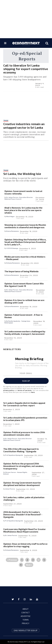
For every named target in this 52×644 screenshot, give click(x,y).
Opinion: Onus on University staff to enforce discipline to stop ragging (25, 545)
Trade (6, 120)
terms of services (25, 390)
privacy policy (9, 390)
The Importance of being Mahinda (21, 271)
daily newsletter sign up (26, 630)
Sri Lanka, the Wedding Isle (22, 174)
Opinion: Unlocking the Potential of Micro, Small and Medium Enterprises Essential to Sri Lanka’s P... (25, 242)
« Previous (12, 560)
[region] (26, 19)
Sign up (26, 381)
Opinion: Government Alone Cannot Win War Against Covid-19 (24, 285)
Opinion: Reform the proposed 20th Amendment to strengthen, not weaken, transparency (24, 466)
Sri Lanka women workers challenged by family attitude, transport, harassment (25, 333)
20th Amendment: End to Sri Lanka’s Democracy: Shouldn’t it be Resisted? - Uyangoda (23, 514)
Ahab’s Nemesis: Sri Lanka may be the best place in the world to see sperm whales (23, 210)
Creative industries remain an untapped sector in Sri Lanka (24, 126)
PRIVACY (26, 623)
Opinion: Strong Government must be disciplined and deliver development (22, 484)
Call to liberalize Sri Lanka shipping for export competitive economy (26, 69)
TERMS (26, 620)
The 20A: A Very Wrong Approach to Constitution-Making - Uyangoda (21, 450)
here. (33, 392)
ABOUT (26, 609)
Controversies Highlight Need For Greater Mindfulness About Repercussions (25, 530)
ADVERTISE (26, 616)
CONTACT (26, 613)
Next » (29, 565)
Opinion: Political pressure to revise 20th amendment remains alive (24, 434)
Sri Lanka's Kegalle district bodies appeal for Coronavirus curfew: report (24, 404)
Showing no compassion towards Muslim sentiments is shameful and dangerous (25, 226)
